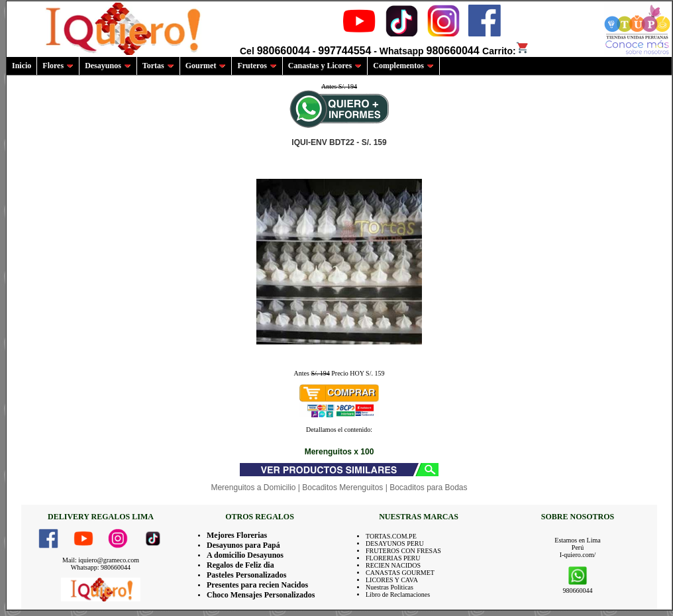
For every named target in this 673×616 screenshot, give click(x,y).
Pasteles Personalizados (246, 575)
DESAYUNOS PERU (395, 543)
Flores (58, 66)
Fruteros (257, 66)
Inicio (22, 66)
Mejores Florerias (237, 535)
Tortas (158, 66)
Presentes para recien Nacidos (257, 585)
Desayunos (108, 66)
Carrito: (506, 51)
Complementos (403, 66)
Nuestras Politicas (389, 587)
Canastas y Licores (325, 66)
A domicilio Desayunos (245, 555)
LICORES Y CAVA (392, 580)
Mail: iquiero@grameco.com (101, 560)
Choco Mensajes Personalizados (261, 595)
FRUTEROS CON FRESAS (403, 551)
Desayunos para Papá (243, 545)
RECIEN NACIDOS (393, 565)
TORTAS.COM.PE (391, 536)
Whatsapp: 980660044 (101, 567)
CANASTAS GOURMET (400, 573)
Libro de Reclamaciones (398, 594)
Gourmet (206, 66)
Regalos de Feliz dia (240, 565)
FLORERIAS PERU (393, 558)
